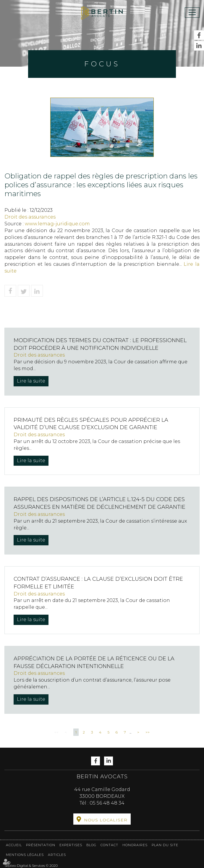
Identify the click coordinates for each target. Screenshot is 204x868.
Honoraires (135, 845)
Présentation (41, 845)
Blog (91, 845)
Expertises (71, 845)
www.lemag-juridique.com (57, 224)
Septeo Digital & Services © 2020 (31, 865)
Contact (109, 845)
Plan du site (165, 845)
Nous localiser (106, 820)
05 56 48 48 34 (107, 803)
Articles (57, 855)
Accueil (14, 845)
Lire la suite (31, 381)
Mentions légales (25, 855)
